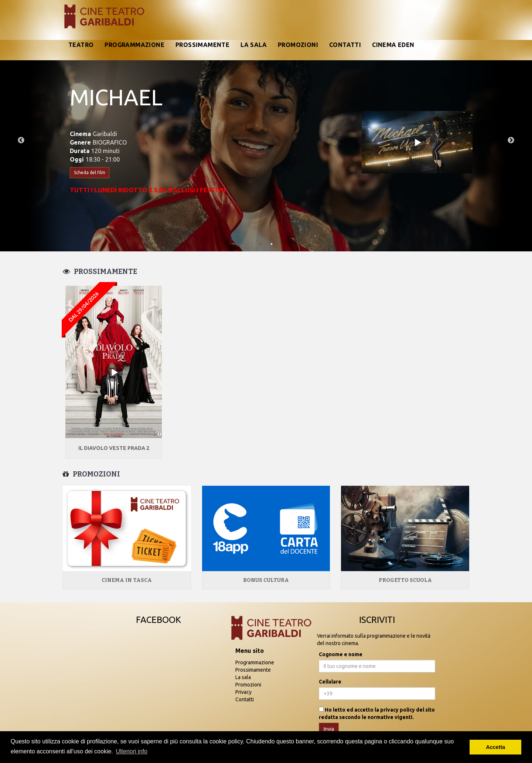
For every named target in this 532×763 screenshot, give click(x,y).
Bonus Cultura (266, 580)
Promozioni (298, 45)
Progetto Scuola (405, 580)
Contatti (345, 45)
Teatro (81, 45)
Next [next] (511, 140)
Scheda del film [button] (90, 172)
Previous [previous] (21, 140)
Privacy (243, 692)
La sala (254, 45)
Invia (329, 729)
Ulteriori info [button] (131, 751)
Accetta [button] (495, 747)
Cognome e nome (341, 654)
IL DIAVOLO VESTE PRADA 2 (114, 448)
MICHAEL (116, 97)
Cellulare (330, 682)
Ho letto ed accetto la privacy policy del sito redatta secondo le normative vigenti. (377, 713)
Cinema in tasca (127, 580)
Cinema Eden (393, 45)
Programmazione (134, 45)
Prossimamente (202, 45)
